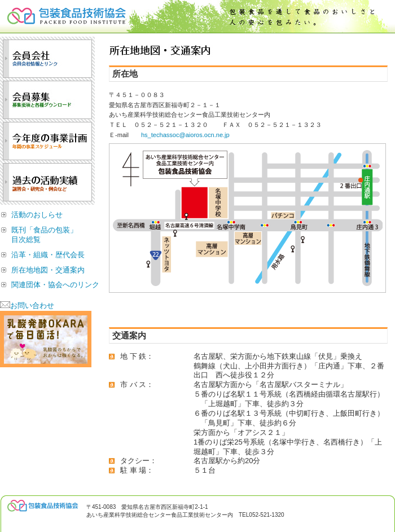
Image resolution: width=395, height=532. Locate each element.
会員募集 (47, 100)
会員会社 (47, 59)
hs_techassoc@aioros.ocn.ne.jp (185, 135)
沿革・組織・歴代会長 (48, 255)
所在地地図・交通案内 (48, 270)
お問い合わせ (27, 305)
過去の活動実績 (47, 182)
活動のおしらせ (37, 215)
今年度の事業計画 (47, 141)
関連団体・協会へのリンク (55, 285)
